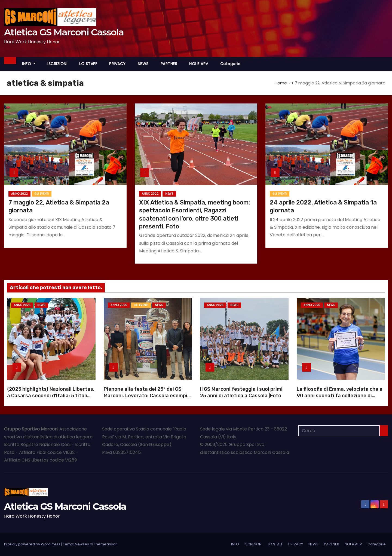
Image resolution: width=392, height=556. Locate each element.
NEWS (143, 64)
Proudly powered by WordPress (33, 544)
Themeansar (105, 544)
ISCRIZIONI (57, 64)
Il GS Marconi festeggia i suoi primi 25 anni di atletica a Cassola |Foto (241, 392)
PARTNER (169, 64)
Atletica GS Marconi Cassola (64, 32)
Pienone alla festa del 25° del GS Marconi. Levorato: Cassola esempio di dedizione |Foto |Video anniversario (147, 399)
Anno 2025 (22, 305)
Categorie (230, 64)
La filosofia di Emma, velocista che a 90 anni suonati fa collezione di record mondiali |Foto (340, 396)
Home (281, 83)
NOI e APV (199, 64)
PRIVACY (117, 64)
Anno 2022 (19, 194)
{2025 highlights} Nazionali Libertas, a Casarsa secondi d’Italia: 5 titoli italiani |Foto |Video (51, 396)
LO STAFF (88, 64)
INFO (29, 64)
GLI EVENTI (42, 194)
